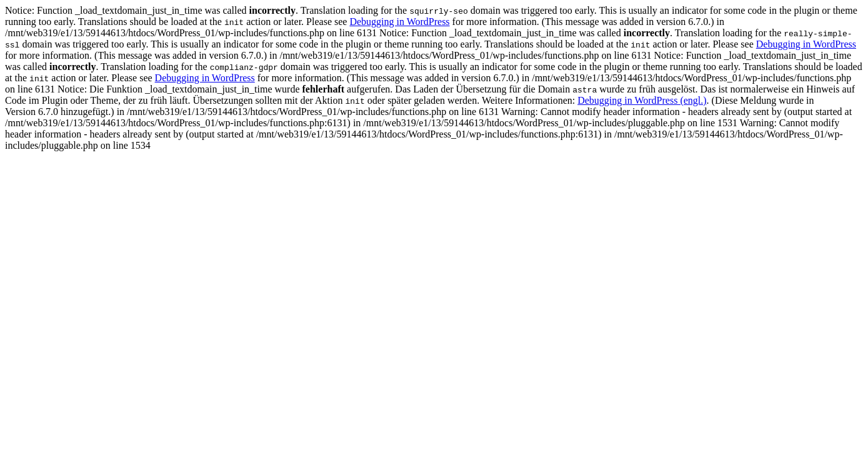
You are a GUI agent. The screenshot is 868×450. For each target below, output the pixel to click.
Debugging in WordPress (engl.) (642, 100)
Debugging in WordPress (399, 22)
